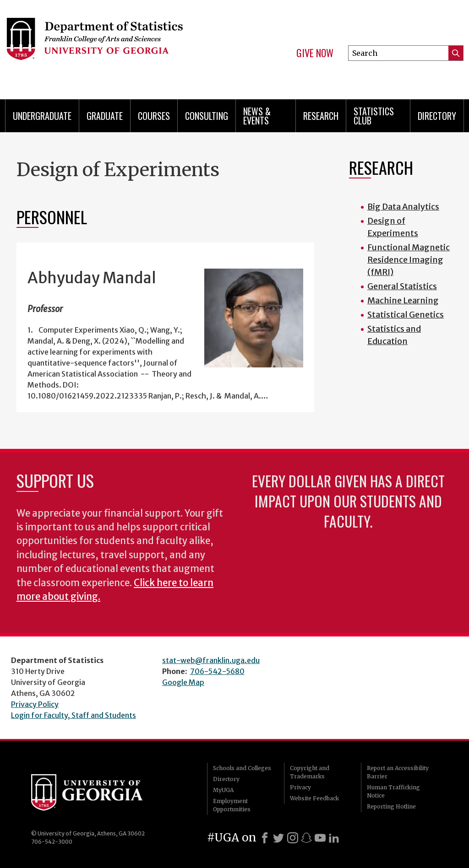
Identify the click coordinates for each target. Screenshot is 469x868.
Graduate (105, 116)
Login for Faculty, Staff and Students (74, 715)
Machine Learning (403, 300)
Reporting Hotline (391, 806)
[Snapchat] (306, 838)
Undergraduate (42, 116)
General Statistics (402, 286)
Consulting (207, 116)
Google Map (183, 682)
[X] (278, 838)
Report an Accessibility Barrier (398, 772)
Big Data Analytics (403, 207)
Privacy (300, 787)
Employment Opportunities (232, 805)
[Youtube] (320, 838)
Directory (437, 116)
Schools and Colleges (242, 768)
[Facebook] (265, 838)
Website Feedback (314, 798)
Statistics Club (374, 116)
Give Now (315, 53)
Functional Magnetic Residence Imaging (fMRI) (409, 260)
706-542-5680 (217, 671)
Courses (154, 116)
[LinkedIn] (334, 838)
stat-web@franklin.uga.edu (211, 660)
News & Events (257, 116)
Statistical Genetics (406, 315)
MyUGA (223, 790)
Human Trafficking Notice (393, 791)
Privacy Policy (35, 704)
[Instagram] (293, 838)
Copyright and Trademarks (310, 772)
